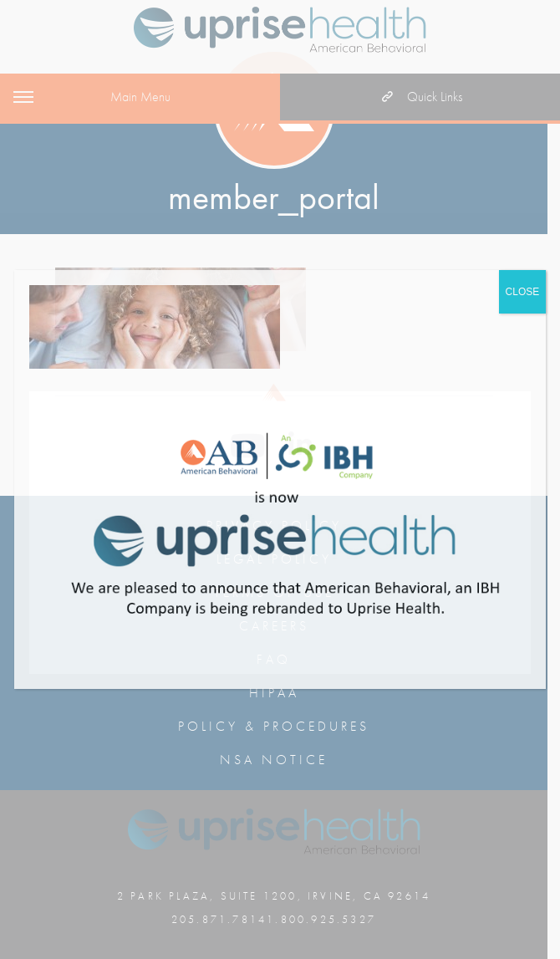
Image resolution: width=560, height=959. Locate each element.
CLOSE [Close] (523, 292)
